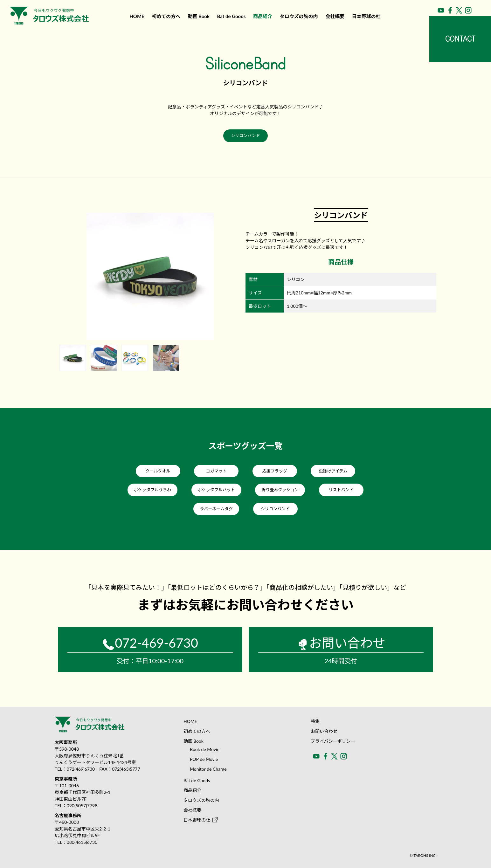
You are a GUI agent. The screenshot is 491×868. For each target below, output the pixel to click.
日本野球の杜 (366, 16)
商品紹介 (263, 16)
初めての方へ (166, 16)
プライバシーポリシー (333, 741)
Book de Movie (205, 749)
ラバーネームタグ (216, 509)
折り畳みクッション (280, 490)
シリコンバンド (246, 135)
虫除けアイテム (333, 471)
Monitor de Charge (208, 769)
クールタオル (158, 471)
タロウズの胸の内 (299, 16)
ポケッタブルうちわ (152, 490)
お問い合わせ (324, 731)
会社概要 (335, 16)
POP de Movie (204, 759)
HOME (137, 16)
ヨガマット (216, 471)
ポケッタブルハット (216, 490)
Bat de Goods (232, 16)
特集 (315, 721)
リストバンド (341, 490)
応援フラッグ (275, 471)
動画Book (199, 16)
